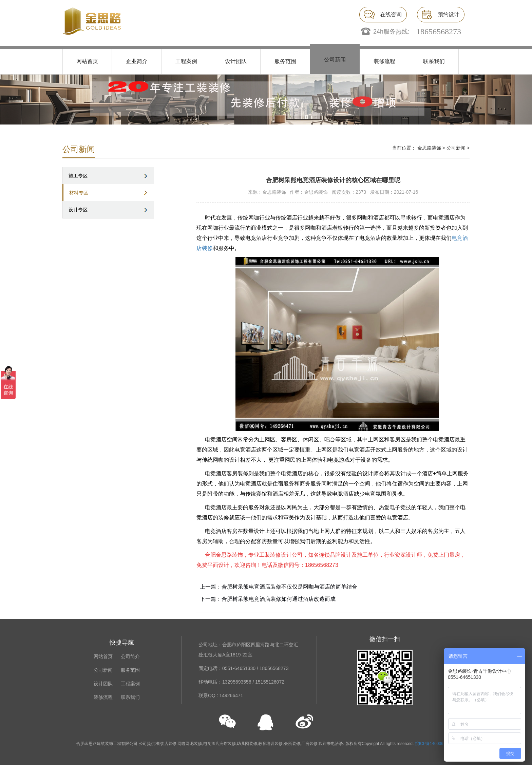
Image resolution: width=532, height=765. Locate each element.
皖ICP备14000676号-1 (435, 744)
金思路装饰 (429, 148)
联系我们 (434, 61)
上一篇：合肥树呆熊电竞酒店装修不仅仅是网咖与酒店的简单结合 (279, 587)
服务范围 (285, 61)
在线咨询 (391, 14)
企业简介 (137, 61)
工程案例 (186, 61)
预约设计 (449, 14)
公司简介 (130, 656)
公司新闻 (335, 60)
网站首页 (87, 61)
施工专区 (78, 176)
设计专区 (78, 210)
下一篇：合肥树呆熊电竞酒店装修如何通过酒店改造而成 (268, 599)
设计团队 (236, 61)
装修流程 (384, 61)
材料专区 (79, 193)
